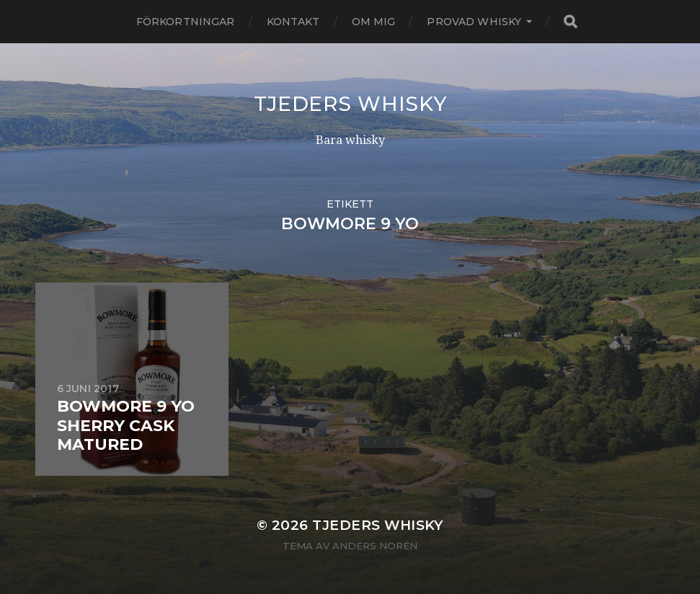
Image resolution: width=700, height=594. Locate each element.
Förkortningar (186, 22)
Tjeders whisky (350, 104)
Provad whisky (474, 22)
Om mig (374, 22)
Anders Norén (375, 546)
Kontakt (293, 22)
